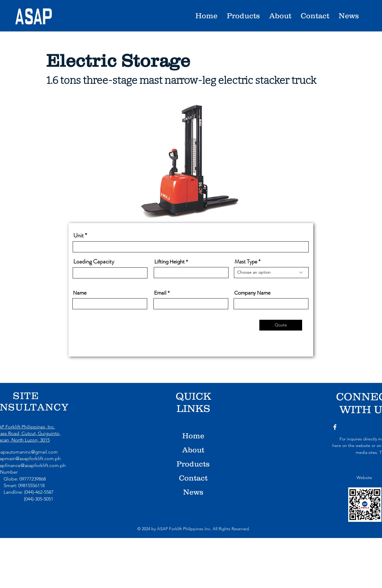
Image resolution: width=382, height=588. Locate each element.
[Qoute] (281, 325)
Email (160, 293)
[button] (280, 16)
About (193, 450)
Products (193, 464)
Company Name (252, 293)
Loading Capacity (94, 262)
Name (80, 293)
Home (193, 436)
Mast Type (246, 262)
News (193, 492)
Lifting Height (169, 262)
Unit (79, 236)
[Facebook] (335, 427)
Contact (193, 478)
